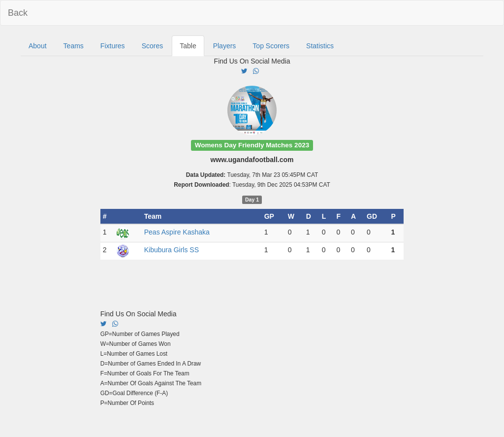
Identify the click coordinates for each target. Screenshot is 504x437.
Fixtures (113, 46)
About (38, 46)
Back (18, 13)
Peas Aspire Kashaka (177, 232)
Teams (74, 46)
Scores (153, 46)
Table (188, 46)
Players (225, 46)
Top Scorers (271, 46)
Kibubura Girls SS (172, 250)
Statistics (320, 46)
